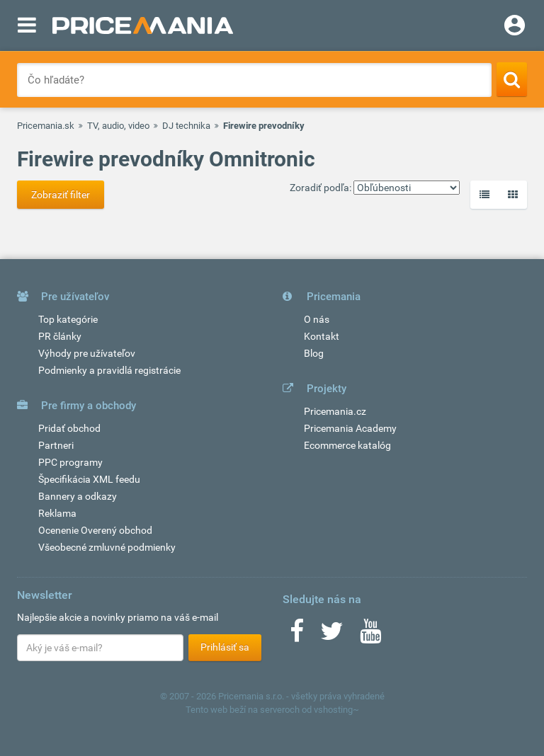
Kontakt (322, 336)
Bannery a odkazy (78, 496)
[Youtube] (370, 636)
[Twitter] (332, 636)
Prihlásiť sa (225, 647)
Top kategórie (68, 319)
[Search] (512, 79)
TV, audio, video (118, 126)
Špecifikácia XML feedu (89, 479)
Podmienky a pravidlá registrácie (109, 370)
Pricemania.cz (335, 411)
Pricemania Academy (350, 428)
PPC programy (70, 462)
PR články (60, 336)
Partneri (56, 445)
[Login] (515, 27)
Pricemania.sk (46, 126)
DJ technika (186, 126)
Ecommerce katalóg (347, 445)
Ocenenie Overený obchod (95, 530)
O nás (317, 319)
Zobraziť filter (61, 195)
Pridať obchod (69, 428)
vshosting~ (336, 710)
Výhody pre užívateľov (87, 353)
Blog (314, 353)
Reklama (57, 513)
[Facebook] (297, 636)
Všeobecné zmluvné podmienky (107, 547)
